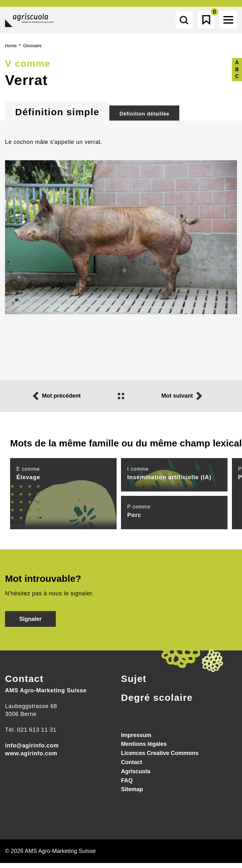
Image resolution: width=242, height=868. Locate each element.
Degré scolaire (157, 703)
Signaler (30, 624)
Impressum (136, 740)
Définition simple (57, 117)
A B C (237, 74)
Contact (24, 684)
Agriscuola (136, 776)
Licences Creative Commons (160, 758)
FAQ (127, 786)
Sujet (134, 684)
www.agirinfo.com (31, 758)
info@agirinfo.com (32, 751)
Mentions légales (144, 749)
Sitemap (132, 795)
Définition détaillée (144, 119)
